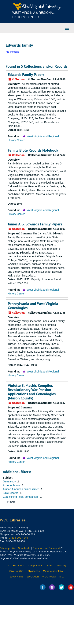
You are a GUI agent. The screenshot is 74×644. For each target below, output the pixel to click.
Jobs (49, 566)
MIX (62, 577)
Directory (61, 566)
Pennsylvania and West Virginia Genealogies (33, 306)
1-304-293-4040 (18, 538)
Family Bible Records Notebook (33, 150)
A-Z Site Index (16, 566)
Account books (12, 485)
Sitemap (5, 548)
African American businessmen (21, 489)
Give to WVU (17, 571)
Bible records (11, 493)
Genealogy (10, 481)
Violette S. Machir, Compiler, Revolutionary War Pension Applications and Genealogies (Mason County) (32, 392)
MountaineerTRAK (54, 571)
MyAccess (34, 571)
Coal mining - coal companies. (21, 497)
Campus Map (36, 566)
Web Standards (21, 548)
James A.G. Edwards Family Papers (35, 224)
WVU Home (17, 577)
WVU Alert (33, 577)
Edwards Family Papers (26, 75)
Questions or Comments (47, 548)
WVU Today (49, 577)
